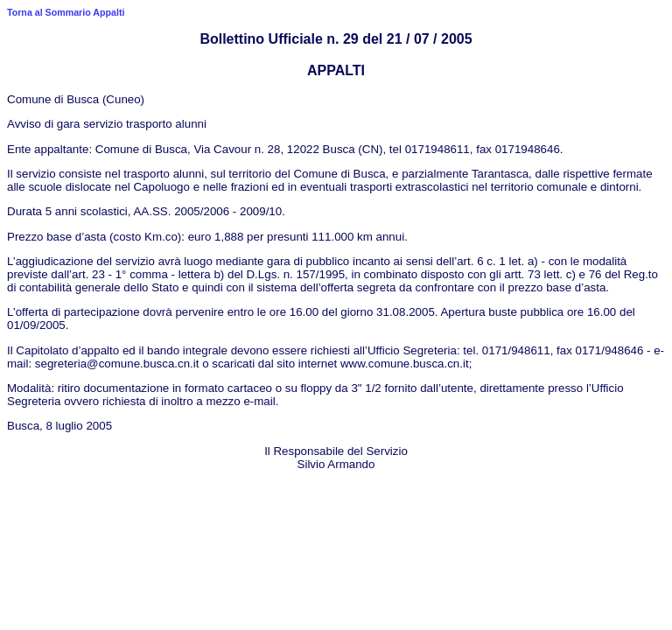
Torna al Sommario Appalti (66, 12)
